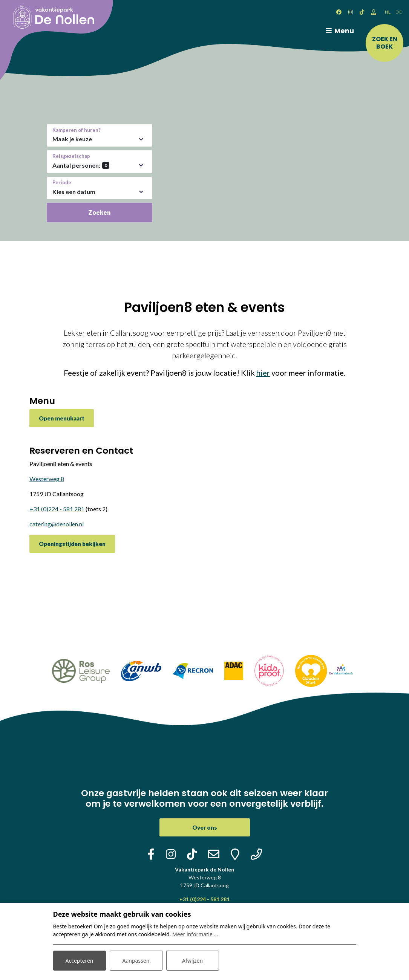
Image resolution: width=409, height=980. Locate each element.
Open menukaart (62, 418)
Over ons (205, 827)
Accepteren (80, 961)
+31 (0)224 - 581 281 (57, 509)
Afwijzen (192, 961)
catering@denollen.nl (57, 524)
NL (388, 12)
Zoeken (99, 212)
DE (399, 12)
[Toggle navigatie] (339, 31)
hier (263, 373)
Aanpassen (136, 961)
